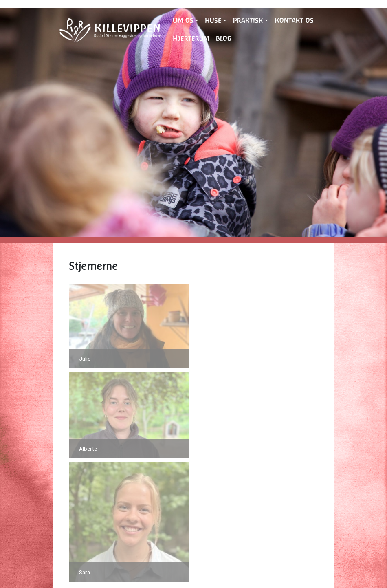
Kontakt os (294, 20)
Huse (213, 20)
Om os (183, 20)
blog (224, 38)
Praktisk (248, 20)
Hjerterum (191, 38)
